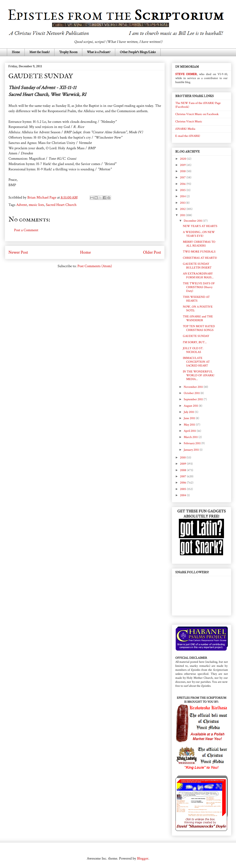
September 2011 (194, 399)
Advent (22, 205)
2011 (183, 215)
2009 (183, 464)
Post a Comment (26, 230)
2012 (183, 209)
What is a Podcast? (99, 52)
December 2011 (193, 221)
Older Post (152, 252)
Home (16, 52)
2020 (183, 159)
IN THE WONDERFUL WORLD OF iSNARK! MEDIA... (199, 375)
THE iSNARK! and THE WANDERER (198, 318)
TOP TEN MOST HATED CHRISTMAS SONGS (199, 328)
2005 (183, 489)
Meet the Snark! (39, 52)
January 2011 (192, 450)
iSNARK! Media (185, 129)
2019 (183, 165)
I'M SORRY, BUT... (195, 342)
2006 (183, 483)
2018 (183, 171)
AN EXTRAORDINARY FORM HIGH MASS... (198, 276)
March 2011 (191, 437)
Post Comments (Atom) (95, 266)
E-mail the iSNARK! (188, 136)
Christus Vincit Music (189, 121)
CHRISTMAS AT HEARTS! (200, 258)
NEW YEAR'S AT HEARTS (200, 226)
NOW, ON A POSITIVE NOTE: (198, 309)
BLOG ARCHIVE (188, 152)
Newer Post (18, 252)
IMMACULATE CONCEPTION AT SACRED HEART (196, 362)
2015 (183, 190)
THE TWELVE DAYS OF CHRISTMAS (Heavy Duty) (199, 287)
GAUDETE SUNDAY (196, 336)
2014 (183, 196)
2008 (183, 470)
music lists (36, 205)
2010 (183, 458)
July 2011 (189, 412)
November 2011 (194, 387)
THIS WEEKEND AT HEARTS (196, 299)
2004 (183, 495)
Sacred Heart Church (61, 205)
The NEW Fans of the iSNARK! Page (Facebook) (198, 105)
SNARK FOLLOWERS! (192, 572)
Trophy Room (68, 52)
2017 (183, 177)
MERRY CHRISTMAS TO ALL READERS (199, 244)
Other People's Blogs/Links (138, 52)
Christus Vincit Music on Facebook (197, 114)
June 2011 (190, 418)
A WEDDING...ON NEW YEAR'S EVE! (199, 234)
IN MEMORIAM (187, 67)
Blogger (143, 858)
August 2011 (191, 406)
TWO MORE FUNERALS (199, 252)
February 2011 (193, 443)
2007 (183, 476)
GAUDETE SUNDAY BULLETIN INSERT (197, 266)
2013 (183, 203)
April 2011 (190, 431)
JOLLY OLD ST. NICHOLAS (193, 350)
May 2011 (190, 425)
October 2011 (192, 393)
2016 (183, 184)
